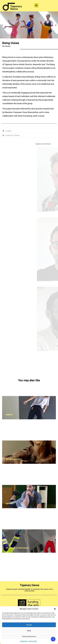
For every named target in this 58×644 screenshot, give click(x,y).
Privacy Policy (33, 641)
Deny (29, 631)
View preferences (29, 636)
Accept (29, 625)
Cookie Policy (24, 641)
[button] (55, 609)
